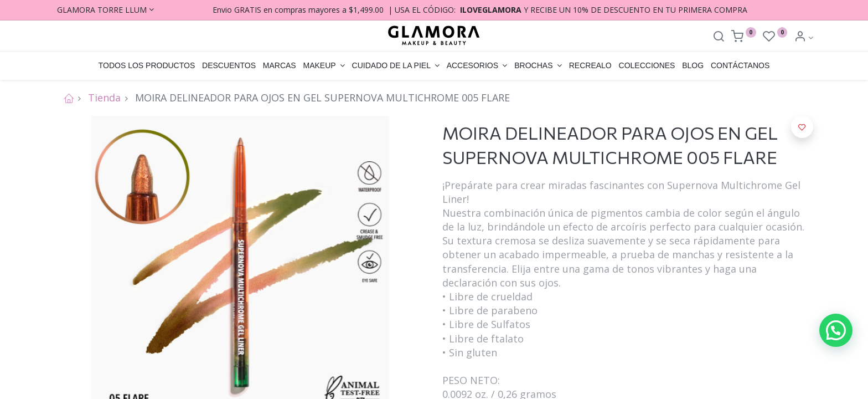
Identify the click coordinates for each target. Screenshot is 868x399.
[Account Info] (804, 37)
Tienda (104, 98)
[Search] (719, 37)
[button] (802, 127)
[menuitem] (146, 66)
